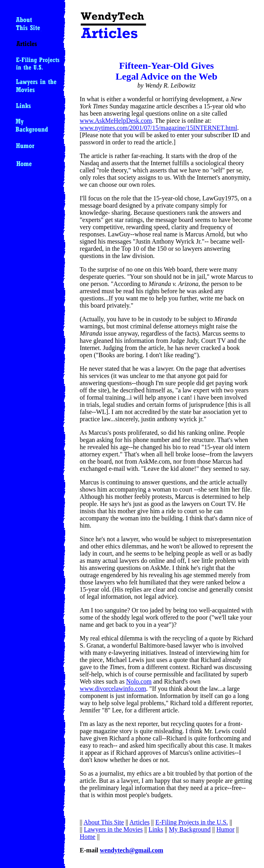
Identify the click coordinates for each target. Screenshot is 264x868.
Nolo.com (139, 681)
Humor (225, 829)
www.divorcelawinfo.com (113, 689)
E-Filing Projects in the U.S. (192, 822)
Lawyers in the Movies (113, 829)
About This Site (104, 822)
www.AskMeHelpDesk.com (116, 121)
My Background (190, 829)
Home (87, 837)
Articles (139, 822)
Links (156, 829)
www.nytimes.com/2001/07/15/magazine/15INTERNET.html (158, 128)
